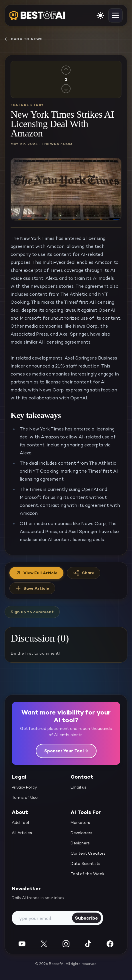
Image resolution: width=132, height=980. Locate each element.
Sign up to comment (32, 612)
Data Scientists (85, 863)
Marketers (80, 822)
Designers (80, 843)
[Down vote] (66, 89)
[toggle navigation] (115, 15)
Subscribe (86, 918)
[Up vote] (66, 70)
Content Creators (88, 853)
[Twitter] (44, 944)
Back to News (24, 39)
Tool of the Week (88, 874)
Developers (81, 833)
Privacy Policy (24, 787)
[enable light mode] (100, 15)
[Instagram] (66, 944)
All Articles (22, 833)
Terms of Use (25, 797)
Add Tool (20, 822)
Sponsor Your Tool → (66, 751)
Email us (78, 787)
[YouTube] (22, 944)
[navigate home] (37, 15)
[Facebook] (110, 944)
